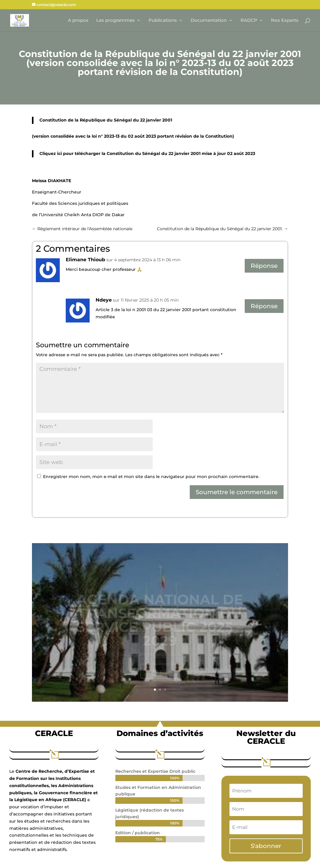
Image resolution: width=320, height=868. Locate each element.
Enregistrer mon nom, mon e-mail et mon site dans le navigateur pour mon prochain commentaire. (151, 477)
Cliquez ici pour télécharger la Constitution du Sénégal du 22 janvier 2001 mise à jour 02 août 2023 (147, 153)
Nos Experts (285, 21)
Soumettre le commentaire (237, 492)
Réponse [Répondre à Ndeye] (264, 306)
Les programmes (115, 21)
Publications (163, 21)
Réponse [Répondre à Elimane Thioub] (264, 266)
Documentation (209, 21)
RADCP (249, 21)
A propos (78, 21)
